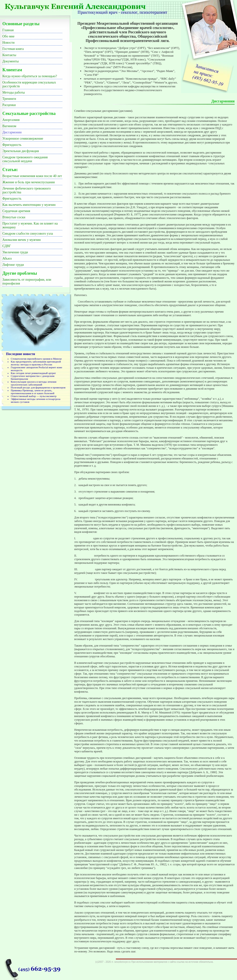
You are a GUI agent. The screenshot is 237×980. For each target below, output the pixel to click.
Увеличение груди (15, 252)
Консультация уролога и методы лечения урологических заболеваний (34, 383)
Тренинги (9, 99)
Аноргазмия (11, 120)
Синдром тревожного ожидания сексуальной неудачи (25, 159)
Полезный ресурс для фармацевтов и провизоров (38, 387)
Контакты (9, 55)
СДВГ (7, 246)
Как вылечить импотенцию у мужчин (29, 205)
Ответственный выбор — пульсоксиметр (34, 396)
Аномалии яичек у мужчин (22, 240)
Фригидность (12, 145)
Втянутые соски (14, 217)
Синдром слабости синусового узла (28, 234)
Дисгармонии (12, 132)
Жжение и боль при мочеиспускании (29, 182)
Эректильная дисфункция (21, 151)
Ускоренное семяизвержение (23, 139)
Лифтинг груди (13, 265)
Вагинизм (9, 126)
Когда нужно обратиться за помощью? (30, 76)
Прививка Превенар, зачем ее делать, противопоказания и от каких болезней (33, 392)
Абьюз (7, 258)
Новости (8, 43)
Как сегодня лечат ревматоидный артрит (33, 373)
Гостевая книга (13, 49)
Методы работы (14, 92)
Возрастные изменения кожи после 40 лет (32, 176)
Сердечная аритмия (16, 211)
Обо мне (8, 36)
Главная (8, 30)
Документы (11, 61)
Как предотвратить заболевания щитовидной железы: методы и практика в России (36, 363)
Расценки (9, 105)
